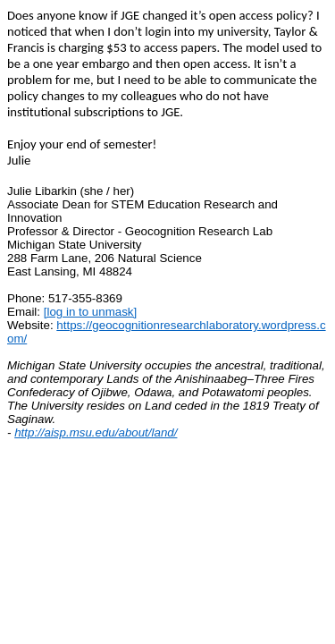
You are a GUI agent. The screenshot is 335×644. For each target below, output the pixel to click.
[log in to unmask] (90, 312)
